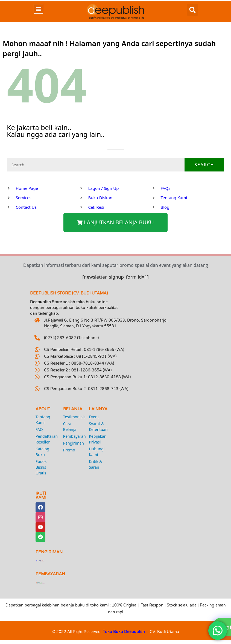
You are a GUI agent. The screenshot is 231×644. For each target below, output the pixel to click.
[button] (38, 9)
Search (204, 165)
